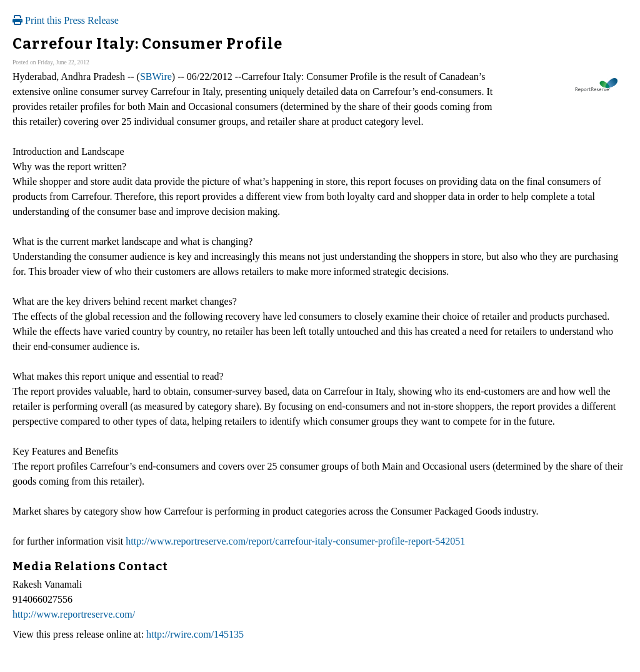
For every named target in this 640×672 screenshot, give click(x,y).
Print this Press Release (66, 20)
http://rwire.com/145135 (195, 634)
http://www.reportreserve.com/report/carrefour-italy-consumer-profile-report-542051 (295, 541)
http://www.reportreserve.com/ (74, 614)
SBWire (156, 77)
